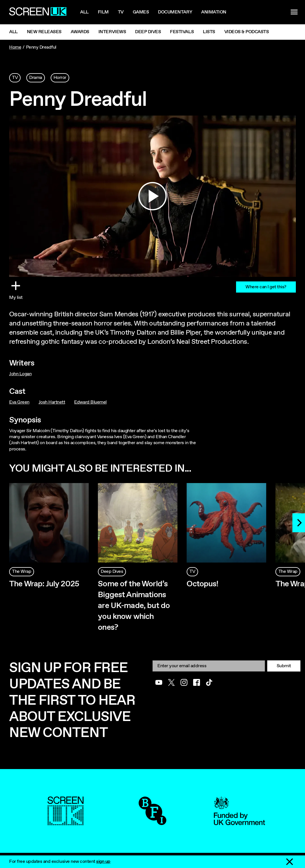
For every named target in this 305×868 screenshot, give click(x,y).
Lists (209, 32)
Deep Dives (148, 32)
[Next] (299, 523)
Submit (284, 666)
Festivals (182, 32)
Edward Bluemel (90, 402)
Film (103, 12)
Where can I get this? (266, 287)
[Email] (209, 666)
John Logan (20, 374)
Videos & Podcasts (247, 32)
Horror (60, 78)
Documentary (175, 12)
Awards (80, 32)
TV (15, 78)
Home (15, 47)
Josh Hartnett (52, 402)
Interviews (112, 32)
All (84, 12)
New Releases (44, 32)
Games (141, 12)
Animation (214, 12)
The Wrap (22, 572)
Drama (36, 78)
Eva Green (19, 402)
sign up (103, 862)
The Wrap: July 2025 (44, 584)
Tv (121, 12)
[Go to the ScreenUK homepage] (38, 12)
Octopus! (202, 584)
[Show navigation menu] (294, 12)
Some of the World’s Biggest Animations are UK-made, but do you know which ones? (134, 606)
